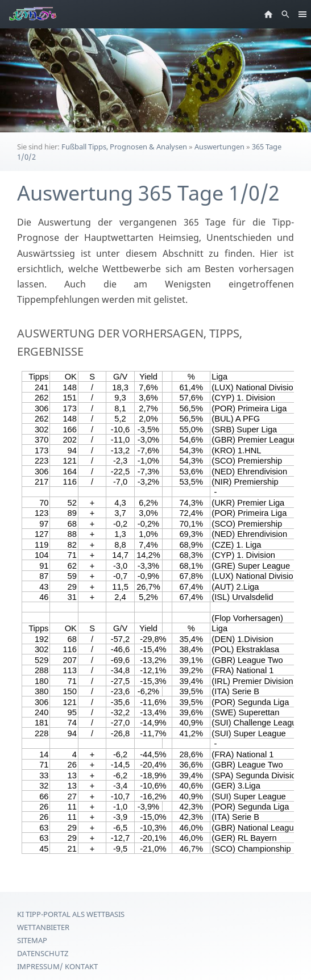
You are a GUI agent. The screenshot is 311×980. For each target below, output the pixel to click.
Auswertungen (219, 147)
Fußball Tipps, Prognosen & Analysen (124, 147)
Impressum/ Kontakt (57, 966)
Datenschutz (43, 953)
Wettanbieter (43, 927)
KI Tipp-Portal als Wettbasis (71, 914)
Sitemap (32, 940)
